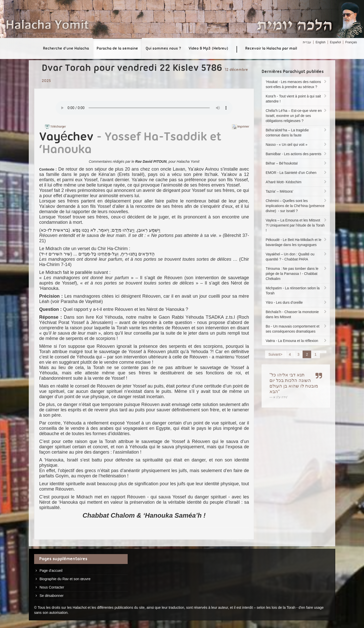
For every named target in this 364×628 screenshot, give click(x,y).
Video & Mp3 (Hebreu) (208, 49)
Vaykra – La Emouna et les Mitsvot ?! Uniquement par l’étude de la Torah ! (297, 225)
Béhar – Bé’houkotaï (297, 163)
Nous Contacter (52, 587)
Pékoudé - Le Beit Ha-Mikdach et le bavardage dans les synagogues (297, 242)
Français (351, 42)
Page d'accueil (51, 571)
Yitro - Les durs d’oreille (297, 302)
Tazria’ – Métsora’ (297, 191)
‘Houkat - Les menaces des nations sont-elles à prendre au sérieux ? (297, 84)
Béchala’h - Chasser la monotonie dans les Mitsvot (297, 314)
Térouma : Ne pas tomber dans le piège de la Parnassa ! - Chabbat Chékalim (297, 274)
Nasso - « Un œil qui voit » (297, 145)
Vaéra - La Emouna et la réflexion (297, 341)
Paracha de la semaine (117, 49)
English (320, 42)
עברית (307, 42)
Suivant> (275, 354)
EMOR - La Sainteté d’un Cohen (297, 173)
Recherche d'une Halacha (66, 49)
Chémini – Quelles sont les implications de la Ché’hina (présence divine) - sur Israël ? (297, 206)
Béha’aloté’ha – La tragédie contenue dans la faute (297, 133)
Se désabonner (51, 596)
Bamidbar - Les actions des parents (297, 154)
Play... (144, 108)
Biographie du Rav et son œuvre (65, 579)
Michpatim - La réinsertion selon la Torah (297, 291)
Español (335, 42)
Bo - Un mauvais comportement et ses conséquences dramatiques (297, 329)
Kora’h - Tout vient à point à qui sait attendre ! (297, 99)
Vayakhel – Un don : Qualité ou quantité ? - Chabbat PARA (297, 257)
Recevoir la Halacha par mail (271, 49)
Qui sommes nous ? (163, 49)
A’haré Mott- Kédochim (297, 182)
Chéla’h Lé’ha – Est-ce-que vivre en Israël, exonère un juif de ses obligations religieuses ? (297, 116)
